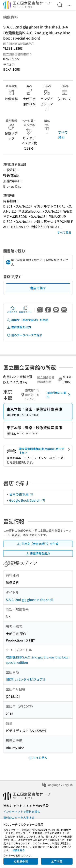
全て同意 (57, 861)
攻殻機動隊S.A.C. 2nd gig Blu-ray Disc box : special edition (38, 660)
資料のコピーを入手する (19, 818)
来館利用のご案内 (59, 395)
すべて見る (63, 134)
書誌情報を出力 (19, 327)
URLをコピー (25, 310)
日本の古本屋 (21, 494)
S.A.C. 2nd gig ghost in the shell (30, 600)
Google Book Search (27, 500)
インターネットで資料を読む (22, 811)
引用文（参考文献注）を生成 (27, 320)
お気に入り (12, 310)
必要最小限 (21, 861)
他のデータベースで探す (25, 335)
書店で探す (38, 288)
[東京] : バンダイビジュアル (26, 679)
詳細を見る (19, 850)
